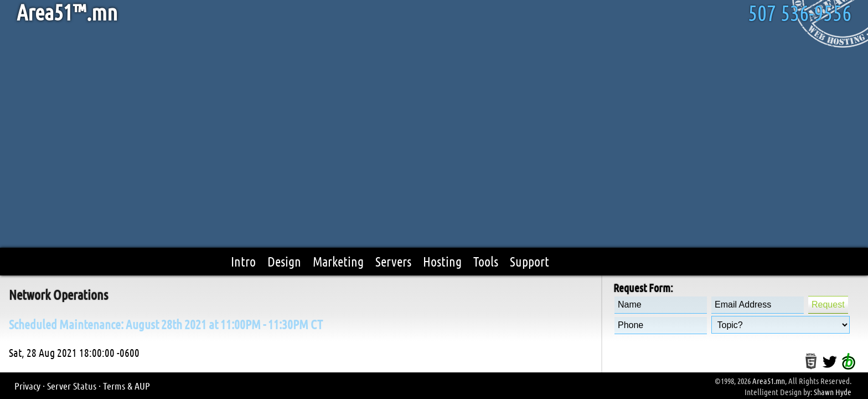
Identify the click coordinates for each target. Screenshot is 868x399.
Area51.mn (769, 381)
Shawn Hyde (833, 392)
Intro (243, 261)
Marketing (338, 261)
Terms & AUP (126, 386)
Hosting (442, 261)
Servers (393, 261)
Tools (486, 261)
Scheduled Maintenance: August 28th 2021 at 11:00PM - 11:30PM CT (166, 324)
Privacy (27, 386)
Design (284, 261)
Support (529, 261)
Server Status (72, 386)
